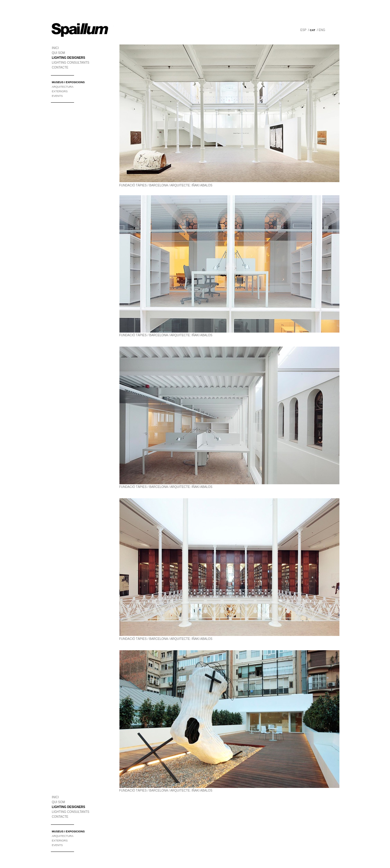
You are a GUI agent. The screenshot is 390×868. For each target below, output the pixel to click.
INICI (55, 48)
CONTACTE (60, 67)
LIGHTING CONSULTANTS (71, 63)
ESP (303, 30)
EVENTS (57, 96)
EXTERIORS (60, 91)
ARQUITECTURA (63, 87)
